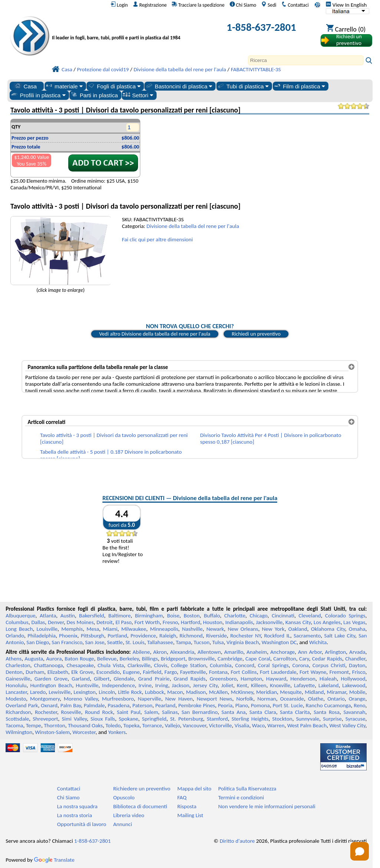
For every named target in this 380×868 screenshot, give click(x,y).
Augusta (34, 659)
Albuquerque (20, 616)
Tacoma (14, 725)
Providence (143, 636)
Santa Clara (263, 712)
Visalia (242, 725)
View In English (346, 5)
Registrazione (150, 5)
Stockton (282, 719)
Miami (110, 629)
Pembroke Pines (197, 705)
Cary (304, 659)
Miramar (337, 692)
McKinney (242, 692)
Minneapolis (164, 629)
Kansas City (298, 622)
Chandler (355, 659)
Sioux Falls (103, 719)
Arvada (357, 652)
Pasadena (119, 705)
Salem (151, 712)
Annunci (123, 824)
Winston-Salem (52, 732)
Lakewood (354, 685)
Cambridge (230, 659)
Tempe (34, 725)
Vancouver (194, 725)
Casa (25, 86)
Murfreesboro (118, 699)
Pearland (165, 705)
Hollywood (353, 679)
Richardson (18, 712)
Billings (150, 659)
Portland (117, 636)
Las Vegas (354, 622)
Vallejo (172, 725)
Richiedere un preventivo (142, 789)
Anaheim (257, 652)
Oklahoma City (328, 629)
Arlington (335, 652)
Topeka (131, 725)
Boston (192, 616)
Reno (359, 705)
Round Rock (99, 712)
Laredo (38, 692)
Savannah (354, 712)
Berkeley (129, 659)
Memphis (72, 629)
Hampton (251, 679)
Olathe (316, 699)
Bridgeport (173, 659)
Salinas (170, 712)
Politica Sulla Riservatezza (247, 789)
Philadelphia (42, 636)
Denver (56, 622)
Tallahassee (160, 642)
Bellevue (107, 659)
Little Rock (130, 692)
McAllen (218, 692)
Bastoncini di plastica (179, 86)
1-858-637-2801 (262, 27)
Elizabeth (58, 672)
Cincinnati (283, 616)
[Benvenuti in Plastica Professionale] (127, 29)
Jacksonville (269, 622)
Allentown (209, 652)
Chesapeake (80, 665)
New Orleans (243, 629)
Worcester (84, 732)
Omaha (357, 629)
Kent (242, 685)
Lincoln (107, 692)
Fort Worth (147, 622)
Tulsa (218, 642)
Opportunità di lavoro (82, 824)
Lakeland (328, 685)
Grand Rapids (190, 679)
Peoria (225, 705)
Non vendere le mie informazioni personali (267, 806)
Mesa (93, 629)
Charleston (18, 665)
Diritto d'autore (237, 841)
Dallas (38, 622)
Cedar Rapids (327, 659)
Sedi (269, 5)
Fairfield (152, 672)
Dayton (357, 665)
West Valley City (347, 725)
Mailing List (190, 815)
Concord (245, 665)
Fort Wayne (313, 672)
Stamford (217, 719)
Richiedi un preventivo (256, 334)
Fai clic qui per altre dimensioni (157, 239)
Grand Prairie (154, 679)
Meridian (266, 692)
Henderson (303, 679)
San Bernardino (199, 712)
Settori (138, 95)
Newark (215, 629)
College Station (189, 665)
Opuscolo (124, 797)
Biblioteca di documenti (140, 806)
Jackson (181, 685)
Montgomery (45, 699)
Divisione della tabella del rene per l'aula (193, 226)
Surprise (332, 719)
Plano (242, 705)
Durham (35, 672)
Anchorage (282, 652)
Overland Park (22, 705)
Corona (301, 665)
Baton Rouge (79, 659)
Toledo (113, 725)
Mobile (357, 692)
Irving (162, 685)
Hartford (190, 622)
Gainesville (18, 679)
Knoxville (280, 685)
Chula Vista (111, 665)
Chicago (259, 616)
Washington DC (279, 642)
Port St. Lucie (288, 705)
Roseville (71, 712)
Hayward (276, 679)
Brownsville (202, 659)
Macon (175, 692)
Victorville (220, 725)
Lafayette (304, 685)
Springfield (154, 719)
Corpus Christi (329, 665)
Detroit (105, 622)
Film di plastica (299, 86)
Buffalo (212, 616)
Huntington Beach (51, 685)
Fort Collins (244, 672)
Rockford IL (277, 636)
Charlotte (235, 616)
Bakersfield (91, 616)
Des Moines (80, 622)
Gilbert (102, 679)
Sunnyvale (308, 719)
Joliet (227, 685)
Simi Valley (75, 719)
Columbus (17, 622)
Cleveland (310, 616)
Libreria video (129, 815)
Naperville (149, 699)
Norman (267, 699)
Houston (213, 622)
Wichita (318, 642)
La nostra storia (75, 815)
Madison (196, 692)
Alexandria (182, 652)
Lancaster (16, 692)
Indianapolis (239, 622)
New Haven (179, 699)
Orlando (15, 636)
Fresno (170, 622)
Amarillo (234, 652)
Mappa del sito (194, 789)
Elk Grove (82, 672)
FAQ (182, 797)
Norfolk (245, 699)
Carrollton (285, 659)
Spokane (128, 719)
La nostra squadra (77, 806)
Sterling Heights (250, 719)
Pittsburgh (93, 636)
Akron (160, 652)
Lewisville (60, 692)
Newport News (214, 699)
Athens (14, 659)
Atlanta (48, 616)
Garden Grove (51, 679)
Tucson (202, 642)
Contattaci (295, 5)
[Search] (306, 60)
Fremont (339, 672)
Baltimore (119, 616)
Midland (314, 692)
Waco (258, 725)
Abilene (141, 652)
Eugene (131, 672)
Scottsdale (17, 719)
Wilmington (19, 732)
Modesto (16, 699)
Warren (276, 725)
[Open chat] (360, 851)
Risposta (187, 806)
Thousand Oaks (85, 725)
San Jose (95, 642)
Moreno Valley (81, 699)
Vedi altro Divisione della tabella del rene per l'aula (155, 334)
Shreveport (45, 719)
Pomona (260, 705)
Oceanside (292, 699)
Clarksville (139, 665)
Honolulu (16, 685)
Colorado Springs (345, 616)
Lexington (85, 692)
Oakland (298, 629)
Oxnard (49, 705)
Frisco (359, 672)
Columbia (220, 665)
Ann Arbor (310, 652)
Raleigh (168, 636)
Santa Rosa (327, 712)
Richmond (191, 636)
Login (119, 5)
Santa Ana (234, 712)
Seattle (115, 642)
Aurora (54, 659)
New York (273, 629)
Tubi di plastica (243, 86)
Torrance (152, 725)
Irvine (145, 685)
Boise (173, 616)
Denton (14, 672)
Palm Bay (71, 705)
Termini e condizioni (241, 797)
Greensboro (223, 679)
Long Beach (19, 629)
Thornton (54, 725)
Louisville (47, 629)
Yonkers (117, 732)
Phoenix (68, 636)
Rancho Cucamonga (328, 705)
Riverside (216, 636)
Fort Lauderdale (278, 672)
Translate (54, 860)
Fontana (218, 672)
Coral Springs (273, 665)
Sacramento (307, 636)
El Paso (123, 622)
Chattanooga (48, 665)
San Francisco (67, 642)
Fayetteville (193, 672)
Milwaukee (134, 629)
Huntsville (87, 685)
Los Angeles (327, 622)
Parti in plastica (94, 95)
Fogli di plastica (114, 86)
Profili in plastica (38, 95)
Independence (118, 685)
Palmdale (94, 705)
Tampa (184, 642)
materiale (64, 86)
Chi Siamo (243, 5)
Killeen (258, 685)
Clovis (161, 665)
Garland (81, 679)
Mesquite (291, 692)
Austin (68, 616)
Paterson (142, 705)
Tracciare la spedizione (198, 5)
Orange (357, 699)
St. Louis (135, 642)
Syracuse (356, 719)
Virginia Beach (243, 642)
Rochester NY (245, 636)
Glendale (124, 679)
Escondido (108, 672)
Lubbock (154, 692)
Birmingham (149, 616)
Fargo (171, 672)
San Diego (38, 642)
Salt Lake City (340, 636)
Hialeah (328, 679)
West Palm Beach (307, 725)
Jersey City (205, 685)
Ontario (336, 699)
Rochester (46, 712)
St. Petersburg (186, 719)
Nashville (192, 629)
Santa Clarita (295, 712)
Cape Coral (258, 659)
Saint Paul (129, 712)
